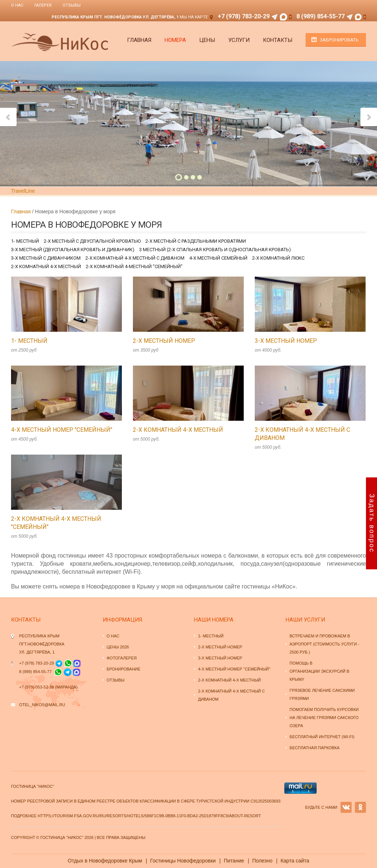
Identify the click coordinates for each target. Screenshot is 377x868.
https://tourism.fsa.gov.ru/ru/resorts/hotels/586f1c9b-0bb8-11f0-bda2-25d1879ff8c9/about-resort (149, 816)
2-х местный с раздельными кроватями (196, 241)
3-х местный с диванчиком (46, 258)
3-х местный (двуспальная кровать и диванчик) (73, 250)
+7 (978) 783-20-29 (244, 16)
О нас (17, 5)
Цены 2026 (118, 647)
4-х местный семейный (218, 258)
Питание (234, 861)
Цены (207, 40)
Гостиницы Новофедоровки (183, 861)
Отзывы (72, 5)
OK (360, 807)
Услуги (239, 40)
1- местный (25, 241)
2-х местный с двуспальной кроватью (92, 241)
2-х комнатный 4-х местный (46, 266)
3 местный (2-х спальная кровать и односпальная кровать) (215, 250)
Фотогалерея (122, 658)
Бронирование (124, 669)
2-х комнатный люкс (278, 258)
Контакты (278, 40)
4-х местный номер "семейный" (62, 430)
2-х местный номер (164, 341)
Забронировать (339, 40)
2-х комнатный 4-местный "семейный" (134, 266)
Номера (175, 40)
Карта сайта (295, 861)
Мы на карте (194, 17)
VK (346, 807)
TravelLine (23, 191)
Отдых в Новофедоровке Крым (105, 861)
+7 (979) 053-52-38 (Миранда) (48, 687)
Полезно (262, 861)
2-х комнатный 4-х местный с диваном (135, 258)
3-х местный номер (286, 341)
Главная (139, 40)
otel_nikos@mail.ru (42, 705)
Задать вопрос (372, 524)
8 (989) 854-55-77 (320, 16)
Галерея (43, 5)
